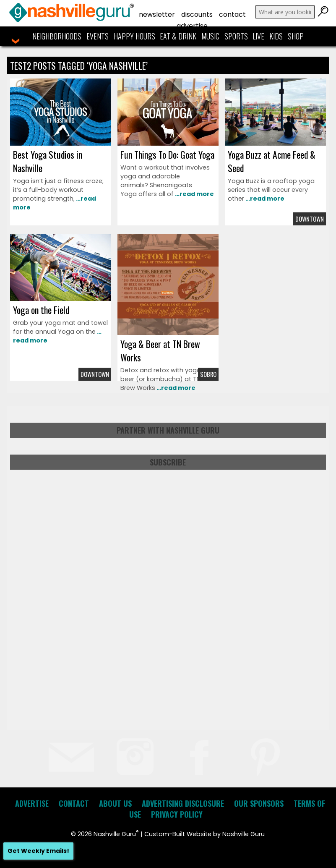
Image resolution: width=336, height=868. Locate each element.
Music (210, 36)
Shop (296, 36)
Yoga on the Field (41, 310)
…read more (194, 194)
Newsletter (157, 14)
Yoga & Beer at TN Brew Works (160, 350)
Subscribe (168, 462)
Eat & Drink (178, 36)
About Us (115, 803)
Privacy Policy (177, 814)
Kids (276, 36)
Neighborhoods (57, 36)
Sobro (208, 374)
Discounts (197, 14)
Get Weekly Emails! (38, 851)
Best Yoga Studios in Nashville (48, 161)
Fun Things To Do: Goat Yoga (167, 154)
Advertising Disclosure (183, 803)
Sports (236, 36)
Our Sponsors (259, 803)
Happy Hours (134, 36)
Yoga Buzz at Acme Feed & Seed (272, 161)
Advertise (192, 26)
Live (258, 36)
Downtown (310, 219)
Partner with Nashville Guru (168, 430)
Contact (232, 14)
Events (98, 36)
